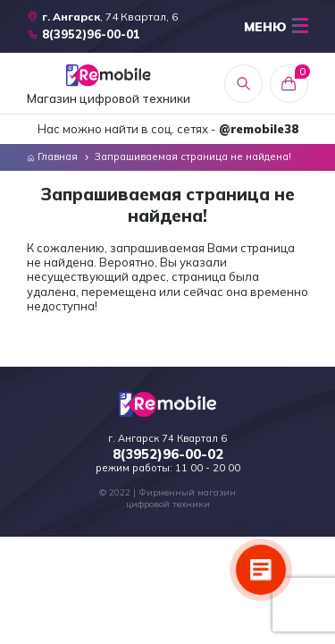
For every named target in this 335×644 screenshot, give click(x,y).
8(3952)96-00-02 (168, 454)
